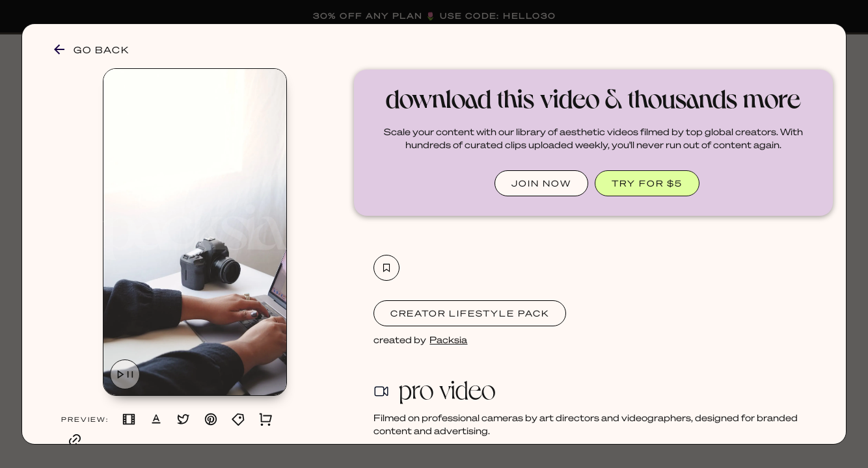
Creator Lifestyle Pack (470, 313)
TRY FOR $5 (647, 183)
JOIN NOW (541, 183)
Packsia (448, 339)
